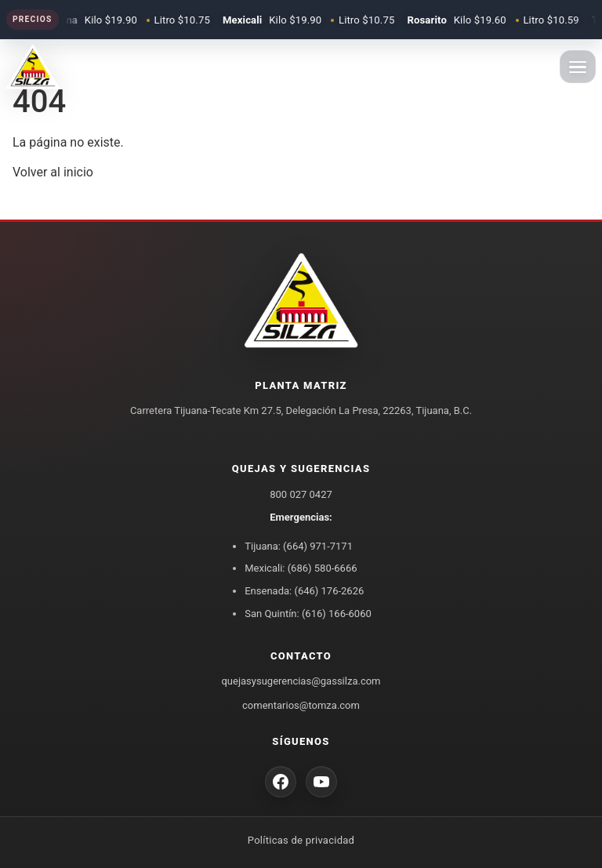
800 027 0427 (301, 494)
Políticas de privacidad (301, 840)
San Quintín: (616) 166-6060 (308, 614)
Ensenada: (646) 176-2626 (304, 591)
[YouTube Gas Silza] (321, 782)
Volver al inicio (53, 172)
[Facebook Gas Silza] (281, 782)
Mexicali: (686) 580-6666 (301, 568)
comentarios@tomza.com (301, 705)
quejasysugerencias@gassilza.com (301, 681)
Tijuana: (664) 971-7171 (299, 546)
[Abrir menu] (578, 67)
